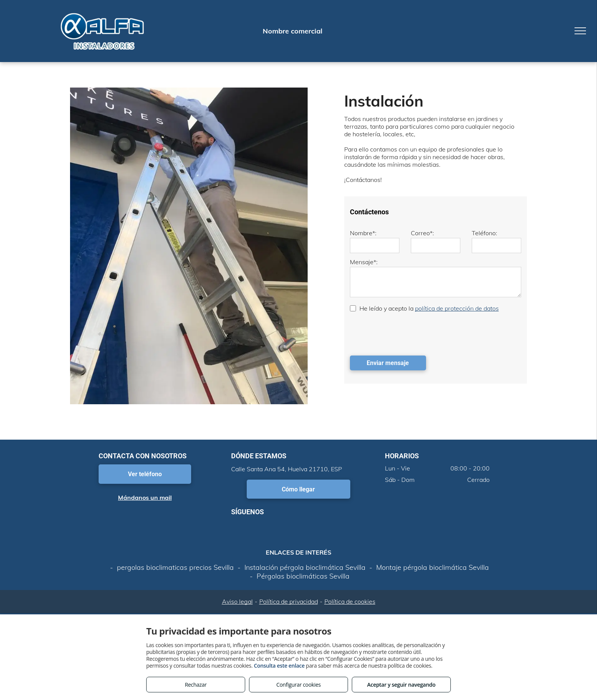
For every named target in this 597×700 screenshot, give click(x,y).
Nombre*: (363, 233)
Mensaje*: (364, 262)
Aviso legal (237, 601)
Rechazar (196, 685)
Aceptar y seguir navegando (401, 685)
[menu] (580, 31)
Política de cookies (350, 601)
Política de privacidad (289, 601)
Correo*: (422, 233)
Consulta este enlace (279, 666)
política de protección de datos (457, 308)
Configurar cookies (299, 685)
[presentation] (408, 333)
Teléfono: (484, 233)
